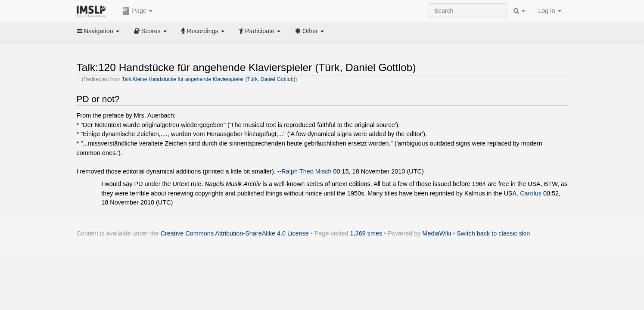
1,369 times (366, 233)
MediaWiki (437, 233)
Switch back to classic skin (493, 233)
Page (137, 11)
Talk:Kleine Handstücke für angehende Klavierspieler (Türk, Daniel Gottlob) (209, 79)
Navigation (98, 31)
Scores (150, 31)
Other (310, 31)
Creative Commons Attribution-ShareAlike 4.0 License (235, 233)
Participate (260, 31)
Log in (549, 11)
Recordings (203, 31)
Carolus (531, 193)
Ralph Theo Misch (306, 171)
